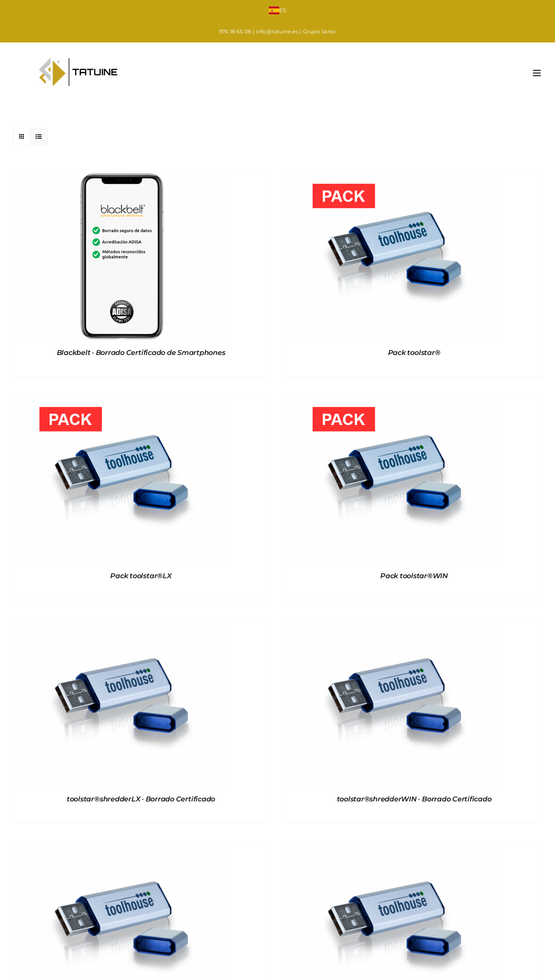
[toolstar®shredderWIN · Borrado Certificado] (395, 624)
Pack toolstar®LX (141, 576)
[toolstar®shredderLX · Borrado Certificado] (122, 624)
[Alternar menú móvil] (537, 73)
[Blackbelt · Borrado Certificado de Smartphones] (122, 178)
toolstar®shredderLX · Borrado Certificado (141, 799)
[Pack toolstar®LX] (122, 401)
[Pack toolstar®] (395, 178)
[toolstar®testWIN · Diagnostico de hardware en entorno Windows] (395, 848)
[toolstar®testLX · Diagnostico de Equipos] (122, 848)
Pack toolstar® (414, 353)
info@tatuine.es (277, 31)
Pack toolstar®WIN (414, 576)
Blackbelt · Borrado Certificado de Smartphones (141, 353)
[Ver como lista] (39, 137)
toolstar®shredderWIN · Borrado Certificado (414, 799)
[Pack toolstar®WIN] (395, 401)
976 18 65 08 (235, 31)
